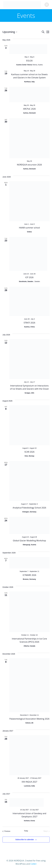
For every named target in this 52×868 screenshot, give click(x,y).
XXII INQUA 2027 (29, 782)
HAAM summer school (29, 228)
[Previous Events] (6, 831)
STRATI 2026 (29, 323)
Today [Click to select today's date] (26, 831)
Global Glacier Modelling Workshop (29, 541)
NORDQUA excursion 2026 (29, 165)
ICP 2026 (29, 277)
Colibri (33, 864)
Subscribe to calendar (25, 840)
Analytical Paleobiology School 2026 (29, 508)
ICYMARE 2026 (29, 575)
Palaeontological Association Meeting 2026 (29, 719)
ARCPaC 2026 (29, 109)
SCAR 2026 (29, 452)
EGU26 (29, 61)
